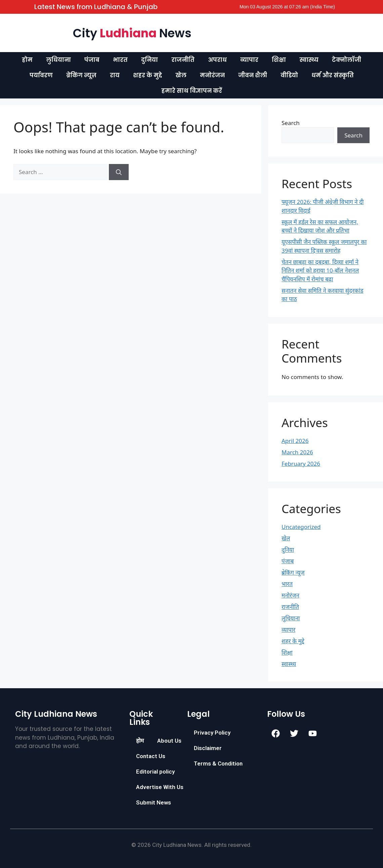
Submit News (154, 802)
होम (27, 60)
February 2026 (301, 464)
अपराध (217, 60)
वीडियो (289, 75)
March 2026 (297, 452)
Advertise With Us (160, 787)
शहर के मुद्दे (147, 75)
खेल (181, 75)
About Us (169, 741)
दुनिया (150, 60)
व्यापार (249, 60)
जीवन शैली (253, 75)
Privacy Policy (212, 733)
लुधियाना (58, 60)
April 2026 (295, 441)
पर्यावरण (41, 75)
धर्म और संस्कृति (333, 75)
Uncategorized (301, 527)
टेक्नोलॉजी (347, 60)
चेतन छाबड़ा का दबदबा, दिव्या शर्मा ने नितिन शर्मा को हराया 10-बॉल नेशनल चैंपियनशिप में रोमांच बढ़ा (320, 271)
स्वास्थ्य (309, 60)
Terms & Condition (218, 763)
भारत (120, 60)
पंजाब (92, 60)
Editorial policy (155, 772)
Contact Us (151, 756)
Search (291, 123)
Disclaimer (208, 748)
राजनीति (183, 60)
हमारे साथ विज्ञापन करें (192, 91)
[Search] (119, 172)
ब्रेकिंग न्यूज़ (81, 75)
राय (115, 75)
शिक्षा (279, 60)
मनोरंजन (212, 75)
